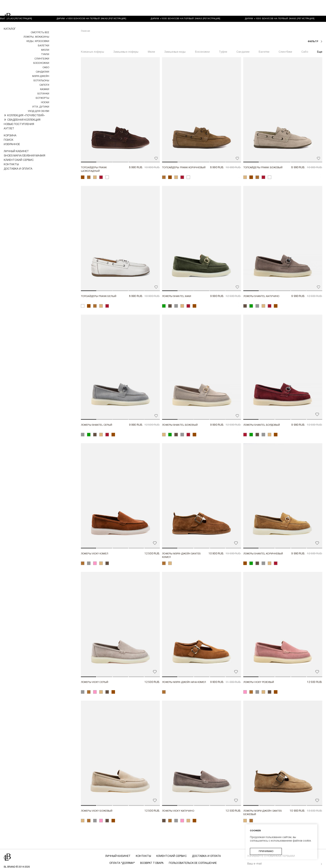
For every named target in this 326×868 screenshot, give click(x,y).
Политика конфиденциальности (163, 854)
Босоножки (41, 63)
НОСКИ (45, 102)
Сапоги (44, 85)
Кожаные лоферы (92, 36)
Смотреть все (40, 33)
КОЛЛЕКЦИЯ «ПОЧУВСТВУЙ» (26, 115)
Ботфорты (42, 98)
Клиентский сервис (19, 160)
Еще (320, 36)
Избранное (12, 144)
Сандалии (43, 72)
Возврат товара (152, 847)
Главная (85, 15)
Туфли (45, 54)
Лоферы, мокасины (36, 37)
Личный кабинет (16, 151)
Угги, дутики (41, 107)
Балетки (44, 46)
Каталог (10, 29)
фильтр (313, 26)
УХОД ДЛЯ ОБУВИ (38, 111)
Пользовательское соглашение (192, 847)
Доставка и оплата (18, 169)
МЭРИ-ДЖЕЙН (41, 76)
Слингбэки (42, 59)
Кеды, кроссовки (38, 41)
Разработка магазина (20, 864)
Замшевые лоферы (126, 36)
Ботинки (43, 94)
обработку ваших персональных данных (271, 862)
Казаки (45, 89)
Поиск (9, 140)
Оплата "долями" (123, 847)
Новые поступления (19, 124)
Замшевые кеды (175, 36)
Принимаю (266, 851)
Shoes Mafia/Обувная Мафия (24, 156)
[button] (89, 146)
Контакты (11, 164)
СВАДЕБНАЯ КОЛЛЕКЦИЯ (24, 120)
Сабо (46, 68)
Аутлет (9, 129)
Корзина (10, 136)
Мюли (45, 50)
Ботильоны (41, 81)
